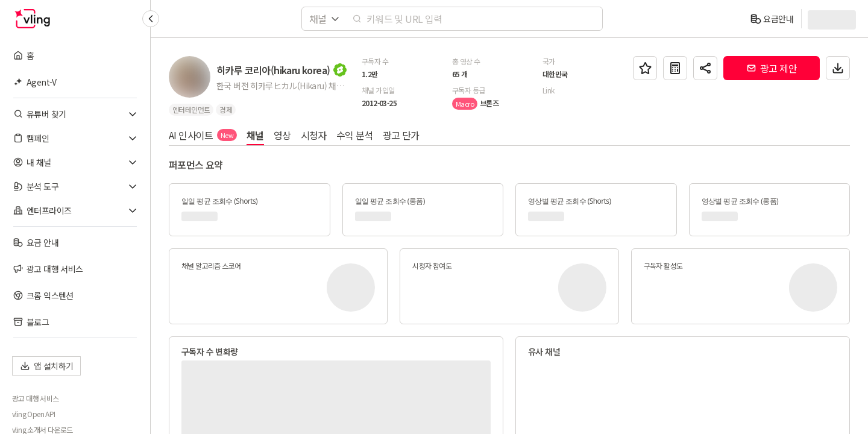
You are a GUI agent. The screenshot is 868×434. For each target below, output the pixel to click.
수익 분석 (355, 135)
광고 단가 (401, 135)
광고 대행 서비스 (36, 398)
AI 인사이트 (203, 135)
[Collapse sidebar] (151, 19)
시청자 (314, 135)
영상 (282, 135)
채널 (255, 135)
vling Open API (34, 414)
